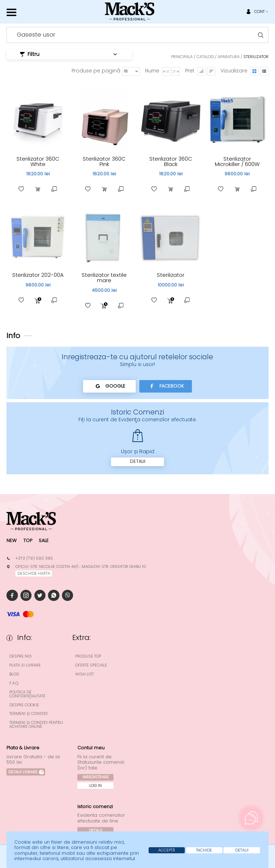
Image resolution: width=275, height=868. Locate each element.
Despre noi (20, 656)
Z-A (176, 71)
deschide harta (34, 573)
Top (28, 540)
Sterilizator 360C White (38, 162)
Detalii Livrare (26, 772)
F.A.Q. (14, 683)
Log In (95, 786)
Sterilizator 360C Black (171, 162)
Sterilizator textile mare (104, 278)
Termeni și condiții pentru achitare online (36, 725)
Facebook (166, 386)
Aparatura (229, 57)
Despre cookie (24, 705)
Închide (204, 850)
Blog (14, 674)
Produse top (88, 656)
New (11, 540)
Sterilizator (171, 275)
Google (109, 386)
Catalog (205, 57)
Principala (182, 57)
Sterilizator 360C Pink (104, 162)
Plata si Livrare (25, 665)
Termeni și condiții (28, 714)
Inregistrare (96, 777)
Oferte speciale (91, 665)
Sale (44, 540)
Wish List (85, 674)
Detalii (138, 461)
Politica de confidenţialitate (27, 694)
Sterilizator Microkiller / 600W (237, 162)
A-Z (166, 71)
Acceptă (167, 850)
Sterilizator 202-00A (38, 275)
